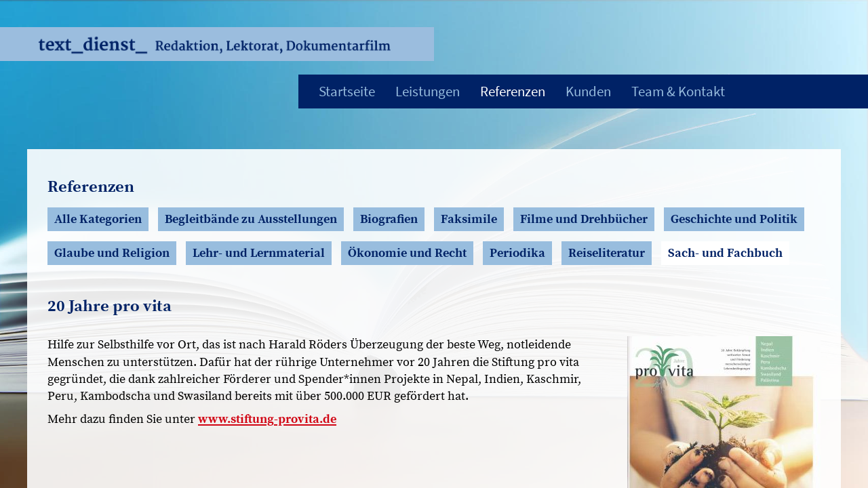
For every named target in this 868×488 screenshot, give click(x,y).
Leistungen (428, 91)
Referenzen (513, 91)
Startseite (347, 91)
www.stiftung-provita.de (267, 419)
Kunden (588, 91)
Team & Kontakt (678, 91)
